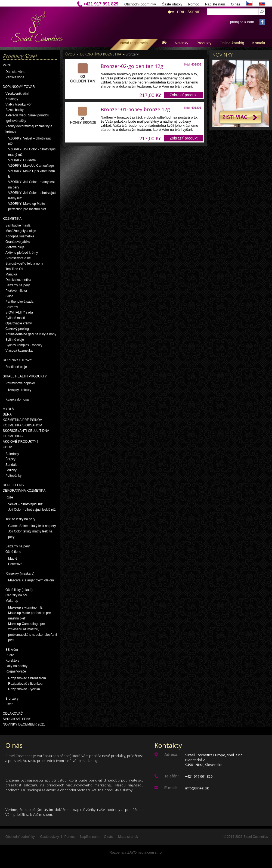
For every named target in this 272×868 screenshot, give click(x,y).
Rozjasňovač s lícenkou (25, 684)
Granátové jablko (18, 242)
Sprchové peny (17, 719)
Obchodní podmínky (140, 4)
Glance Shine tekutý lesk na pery (32, 526)
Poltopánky (13, 476)
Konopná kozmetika (20, 236)
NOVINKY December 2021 (24, 724)
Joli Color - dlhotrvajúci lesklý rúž (32, 510)
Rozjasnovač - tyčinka (24, 689)
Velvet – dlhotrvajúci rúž (25, 504)
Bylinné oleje (15, 340)
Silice (9, 296)
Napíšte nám (215, 4)
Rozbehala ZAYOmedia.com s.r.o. (136, 852)
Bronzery (12, 699)
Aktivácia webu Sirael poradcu (27, 115)
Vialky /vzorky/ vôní (19, 104)
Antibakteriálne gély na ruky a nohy (31, 334)
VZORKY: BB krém (22, 160)
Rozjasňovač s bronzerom (27, 678)
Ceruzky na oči (16, 595)
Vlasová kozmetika (19, 351)
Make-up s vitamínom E (25, 607)
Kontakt (259, 43)
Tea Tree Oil (14, 269)
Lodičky (11, 470)
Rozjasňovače (16, 671)
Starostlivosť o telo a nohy (24, 263)
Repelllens (13, 485)
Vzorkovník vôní (17, 94)
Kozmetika (12, 219)
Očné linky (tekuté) (19, 590)
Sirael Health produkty (25, 376)
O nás (236, 4)
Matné (13, 559)
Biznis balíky (15, 110)
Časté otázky (172, 4)
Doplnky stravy (17, 360)
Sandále (11, 465)
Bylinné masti (15, 318)
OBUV (7, 447)
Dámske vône (15, 72)
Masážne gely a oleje (21, 231)
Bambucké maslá (18, 225)
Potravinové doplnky (20, 383)
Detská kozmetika (18, 280)
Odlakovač (13, 714)
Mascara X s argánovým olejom (31, 580)
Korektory (12, 661)
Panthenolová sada (19, 302)
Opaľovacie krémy (19, 323)
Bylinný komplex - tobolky (24, 345)
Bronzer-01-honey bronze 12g (135, 109)
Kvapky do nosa (17, 399)
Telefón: (171, 776)
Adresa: (171, 755)
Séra (7, 414)
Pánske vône (15, 77)
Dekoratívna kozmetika (24, 491)
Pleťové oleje (15, 247)
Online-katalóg (232, 43)
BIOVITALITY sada (19, 312)
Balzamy (12, 307)
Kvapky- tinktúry (20, 390)
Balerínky (12, 454)
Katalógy (12, 99)
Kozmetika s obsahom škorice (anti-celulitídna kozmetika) (26, 431)
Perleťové (15, 564)
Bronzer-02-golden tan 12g (132, 66)
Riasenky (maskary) (20, 573)
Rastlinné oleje (16, 367)
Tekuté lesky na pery (20, 519)
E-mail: (171, 788)
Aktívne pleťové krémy (22, 253)
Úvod (70, 54)
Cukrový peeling (17, 329)
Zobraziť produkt (183, 95)
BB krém (12, 650)
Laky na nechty (16, 666)
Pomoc (194, 4)
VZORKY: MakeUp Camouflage (31, 166)
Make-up (12, 601)
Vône (7, 65)
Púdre (10, 655)
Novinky (181, 43)
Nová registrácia (134, 43)
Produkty (204, 43)
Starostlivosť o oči (18, 258)
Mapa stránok (128, 837)
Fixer (9, 704)
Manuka (11, 274)
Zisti (235, 117)
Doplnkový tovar (19, 87)
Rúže (9, 497)
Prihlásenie (189, 12)
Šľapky (10, 459)
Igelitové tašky (16, 121)
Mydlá (8, 409)
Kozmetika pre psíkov (22, 420)
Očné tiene (13, 552)
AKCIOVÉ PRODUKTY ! (20, 442)
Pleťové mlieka (16, 291)
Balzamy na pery (18, 285)
